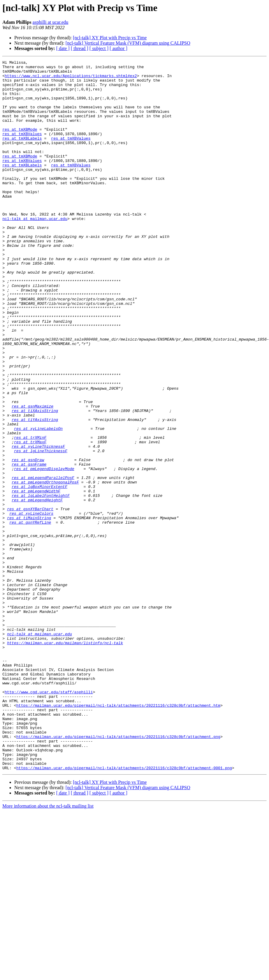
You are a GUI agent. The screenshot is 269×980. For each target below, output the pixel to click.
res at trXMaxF (30, 519)
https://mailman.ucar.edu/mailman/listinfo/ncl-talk (65, 760)
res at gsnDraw (28, 540)
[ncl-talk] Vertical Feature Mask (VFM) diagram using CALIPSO (128, 43)
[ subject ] (99, 48)
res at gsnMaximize (32, 476)
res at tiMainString (29, 610)
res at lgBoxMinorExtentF (39, 572)
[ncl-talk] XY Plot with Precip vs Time (110, 38)
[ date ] (63, 48)
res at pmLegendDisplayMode (44, 551)
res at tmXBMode (20, 143)
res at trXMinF (30, 513)
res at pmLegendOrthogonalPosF (45, 567)
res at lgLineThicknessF (41, 529)
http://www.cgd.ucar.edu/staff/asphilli (49, 819)
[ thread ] (80, 48)
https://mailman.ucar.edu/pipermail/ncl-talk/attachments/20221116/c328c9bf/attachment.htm (118, 835)
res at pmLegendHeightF (37, 588)
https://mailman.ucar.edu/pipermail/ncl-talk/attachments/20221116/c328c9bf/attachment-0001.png (124, 910)
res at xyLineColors (31, 604)
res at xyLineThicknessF (38, 524)
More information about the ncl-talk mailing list (48, 948)
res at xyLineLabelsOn (38, 503)
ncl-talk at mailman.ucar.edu (35, 251)
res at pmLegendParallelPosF (43, 561)
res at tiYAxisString (35, 492)
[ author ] (119, 48)
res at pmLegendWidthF (36, 578)
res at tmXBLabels (22, 154)
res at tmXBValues (22, 149)
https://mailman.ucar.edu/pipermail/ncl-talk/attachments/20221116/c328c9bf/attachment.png (118, 872)
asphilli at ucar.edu (50, 22)
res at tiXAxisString (35, 481)
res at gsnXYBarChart (30, 599)
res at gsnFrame (29, 545)
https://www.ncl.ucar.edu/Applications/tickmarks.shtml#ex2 (71, 79)
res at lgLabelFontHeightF (41, 583)
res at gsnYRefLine (30, 615)
